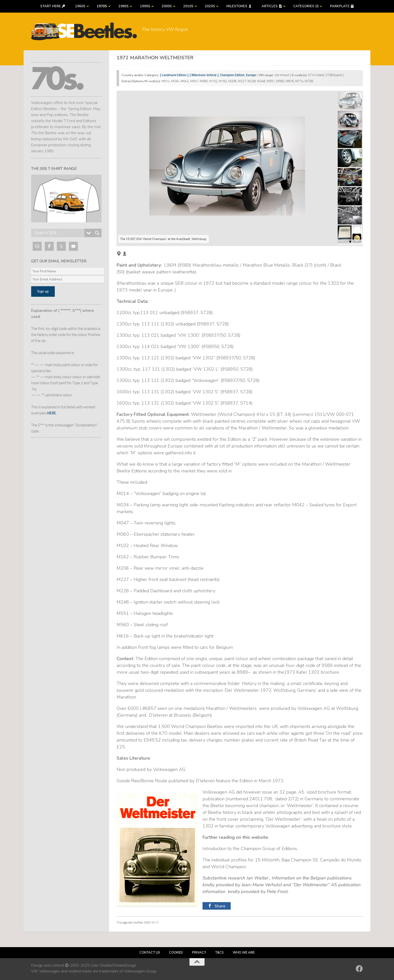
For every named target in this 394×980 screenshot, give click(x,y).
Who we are (244, 953)
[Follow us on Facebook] (359, 969)
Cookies (176, 953)
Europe (251, 75)
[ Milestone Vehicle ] (204, 75)
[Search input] (59, 233)
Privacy (199, 953)
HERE (52, 413)
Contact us (150, 953)
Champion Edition (232, 75)
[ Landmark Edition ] (174, 75)
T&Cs (219, 953)
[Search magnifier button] (97, 233)
